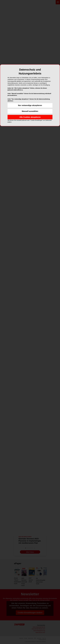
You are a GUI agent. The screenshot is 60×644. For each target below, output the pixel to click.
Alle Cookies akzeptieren (30, 117)
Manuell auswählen (30, 111)
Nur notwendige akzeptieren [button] (30, 105)
